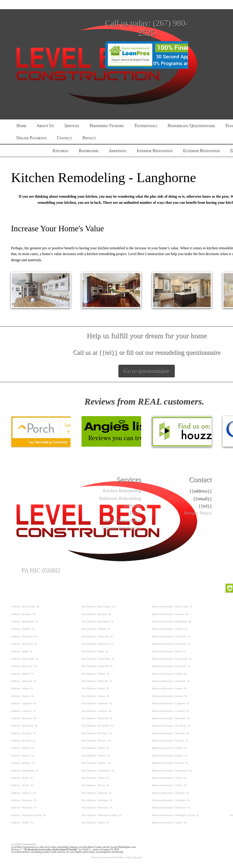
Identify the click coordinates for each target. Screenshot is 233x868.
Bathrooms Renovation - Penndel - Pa (169, 748)
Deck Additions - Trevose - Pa (95, 785)
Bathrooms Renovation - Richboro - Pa (170, 763)
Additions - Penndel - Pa (22, 748)
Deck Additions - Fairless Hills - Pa (98, 659)
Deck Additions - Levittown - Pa (96, 711)
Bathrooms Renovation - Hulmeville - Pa (171, 681)
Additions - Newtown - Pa (23, 741)
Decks (136, 513)
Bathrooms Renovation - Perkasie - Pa (170, 756)
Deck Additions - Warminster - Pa (97, 808)
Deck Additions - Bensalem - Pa (96, 614)
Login (139, 857)
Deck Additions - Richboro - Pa (96, 763)
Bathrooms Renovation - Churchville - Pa (171, 637)
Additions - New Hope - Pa (24, 733)
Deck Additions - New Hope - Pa (97, 733)
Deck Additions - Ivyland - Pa (95, 689)
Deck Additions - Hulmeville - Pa (97, 681)
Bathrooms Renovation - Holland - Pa (169, 674)
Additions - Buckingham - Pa (24, 622)
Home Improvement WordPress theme (112, 857)
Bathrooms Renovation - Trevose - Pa (169, 785)
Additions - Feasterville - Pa (24, 666)
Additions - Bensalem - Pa (23, 614)
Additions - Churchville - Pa (24, 637)
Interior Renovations (122, 521)
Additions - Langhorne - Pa (24, 703)
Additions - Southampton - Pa (25, 771)
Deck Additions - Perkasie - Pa (96, 756)
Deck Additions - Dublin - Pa (95, 652)
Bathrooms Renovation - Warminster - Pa (171, 808)
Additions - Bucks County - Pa (25, 607)
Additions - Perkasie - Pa (22, 756)
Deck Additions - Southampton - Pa (98, 771)
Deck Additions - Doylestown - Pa (97, 644)
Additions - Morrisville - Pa (24, 718)
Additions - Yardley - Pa (22, 823)
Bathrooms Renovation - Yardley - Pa (169, 823)
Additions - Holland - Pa (22, 674)
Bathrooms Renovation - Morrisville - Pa (171, 718)
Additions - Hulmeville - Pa (24, 681)
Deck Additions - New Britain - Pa (97, 726)
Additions (132, 506)
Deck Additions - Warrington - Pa (97, 800)
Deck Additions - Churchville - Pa (97, 637)
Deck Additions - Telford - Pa (95, 778)
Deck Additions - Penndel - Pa (95, 748)
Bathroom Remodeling (120, 498)
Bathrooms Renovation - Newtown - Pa (170, 741)
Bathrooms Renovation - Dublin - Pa (169, 652)
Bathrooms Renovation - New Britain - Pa (171, 726)
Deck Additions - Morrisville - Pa (97, 718)
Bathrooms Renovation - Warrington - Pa (171, 800)
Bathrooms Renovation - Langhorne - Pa (171, 703)
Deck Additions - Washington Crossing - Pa (102, 815)
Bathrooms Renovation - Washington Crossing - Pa (175, 815)
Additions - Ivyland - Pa (22, 689)
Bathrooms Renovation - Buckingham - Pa (172, 622)
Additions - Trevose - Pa (22, 785)
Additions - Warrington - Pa (24, 800)
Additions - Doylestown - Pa (24, 644)
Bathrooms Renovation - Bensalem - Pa (170, 614)
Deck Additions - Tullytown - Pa (96, 793)
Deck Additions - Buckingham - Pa (98, 622)
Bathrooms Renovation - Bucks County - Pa (172, 607)
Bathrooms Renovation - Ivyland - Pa (169, 689)
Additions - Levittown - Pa (23, 711)
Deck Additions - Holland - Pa (95, 674)
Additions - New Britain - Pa (24, 726)
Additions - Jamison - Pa (22, 696)
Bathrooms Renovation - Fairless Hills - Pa (172, 659)
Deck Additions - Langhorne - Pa (97, 703)
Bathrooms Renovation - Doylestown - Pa (171, 644)
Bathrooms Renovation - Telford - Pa (169, 778)
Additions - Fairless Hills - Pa (25, 659)
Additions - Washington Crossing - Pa (28, 815)
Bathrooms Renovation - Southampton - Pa (172, 771)
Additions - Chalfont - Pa (23, 629)
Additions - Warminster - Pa (24, 808)
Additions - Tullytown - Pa (23, 793)
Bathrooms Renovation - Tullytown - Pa (170, 793)
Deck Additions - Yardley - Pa (95, 823)
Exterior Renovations (122, 528)
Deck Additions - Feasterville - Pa (97, 666)
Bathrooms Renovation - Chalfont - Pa (170, 629)
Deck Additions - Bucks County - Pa (98, 607)
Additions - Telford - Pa (22, 778)
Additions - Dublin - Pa (22, 652)
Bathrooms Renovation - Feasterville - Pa (171, 666)
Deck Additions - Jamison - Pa (95, 696)
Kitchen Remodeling (122, 491)
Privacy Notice (198, 513)
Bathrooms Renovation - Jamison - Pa (169, 696)
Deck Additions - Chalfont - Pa (96, 629)
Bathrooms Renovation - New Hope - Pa (171, 733)
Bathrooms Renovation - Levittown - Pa (170, 711)
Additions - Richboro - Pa (23, 763)
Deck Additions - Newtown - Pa (96, 741)
